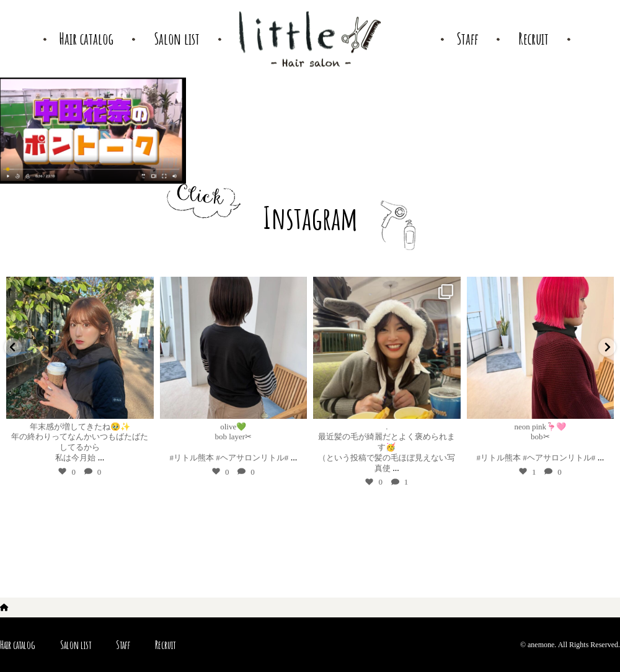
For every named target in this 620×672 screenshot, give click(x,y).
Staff (123, 645)
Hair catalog (18, 645)
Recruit (165, 645)
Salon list (76, 645)
